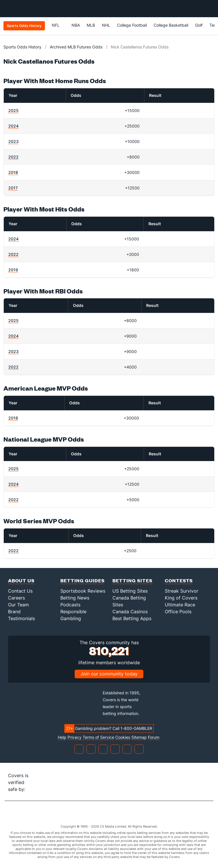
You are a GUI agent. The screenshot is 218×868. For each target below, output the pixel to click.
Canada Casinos (130, 612)
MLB (91, 25)
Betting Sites (132, 580)
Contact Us (20, 591)
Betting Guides (83, 580)
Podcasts (70, 605)
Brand (14, 612)
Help (62, 737)
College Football (132, 25)
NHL (106, 25)
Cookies (123, 737)
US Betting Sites (130, 591)
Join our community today (109, 674)
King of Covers (181, 598)
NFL (58, 25)
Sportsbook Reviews (83, 591)
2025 (13, 110)
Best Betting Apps (132, 618)
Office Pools (178, 612)
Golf (199, 25)
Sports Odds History (22, 47)
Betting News (75, 598)
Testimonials (21, 618)
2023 (13, 141)
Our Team (18, 605)
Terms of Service (98, 737)
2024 (13, 126)
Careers (16, 598)
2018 (13, 172)
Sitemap (139, 737)
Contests (179, 580)
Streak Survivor (182, 591)
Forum (154, 737)
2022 (13, 157)
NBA (76, 25)
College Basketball (171, 25)
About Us (21, 580)
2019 (13, 270)
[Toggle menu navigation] (211, 9)
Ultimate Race (180, 605)
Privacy (75, 737)
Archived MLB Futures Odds (76, 47)
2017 (13, 188)
